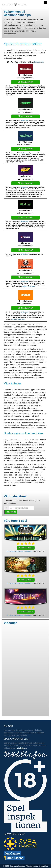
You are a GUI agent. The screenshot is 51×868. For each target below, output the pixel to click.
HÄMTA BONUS (26, 548)
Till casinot (26, 82)
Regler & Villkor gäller (29, 287)
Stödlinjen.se (22, 748)
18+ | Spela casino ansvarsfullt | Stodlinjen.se (19, 551)
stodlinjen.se (39, 62)
